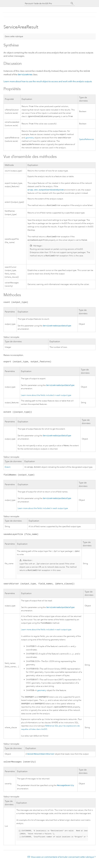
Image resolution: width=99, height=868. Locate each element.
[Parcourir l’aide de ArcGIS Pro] (47, 3)
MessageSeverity (65, 791)
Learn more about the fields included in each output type (46, 398)
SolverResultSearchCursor (41, 760)
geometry (30, 138)
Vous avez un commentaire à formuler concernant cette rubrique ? (63, 863)
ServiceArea (25, 74)
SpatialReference (86, 140)
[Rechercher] (72, 3)
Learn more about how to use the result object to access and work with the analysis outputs (48, 81)
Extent (8, 470)
